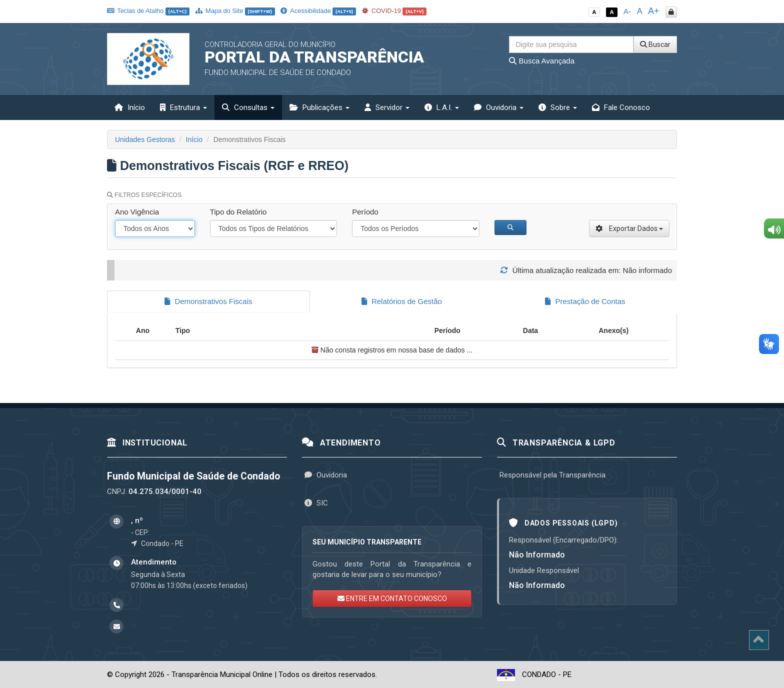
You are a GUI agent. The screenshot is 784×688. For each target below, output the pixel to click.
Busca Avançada (542, 61)
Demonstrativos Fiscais (208, 301)
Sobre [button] (558, 107)
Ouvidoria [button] (499, 107)
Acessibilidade (318, 11)
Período (365, 212)
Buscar (655, 44)
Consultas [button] (248, 107)
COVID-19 (394, 11)
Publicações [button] (319, 107)
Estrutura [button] (183, 107)
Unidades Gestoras (145, 139)
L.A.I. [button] (442, 107)
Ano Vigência (137, 212)
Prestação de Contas (585, 301)
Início (130, 107)
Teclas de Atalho (148, 11)
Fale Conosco (621, 107)
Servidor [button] (387, 107)
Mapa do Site (235, 11)
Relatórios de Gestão (402, 301)
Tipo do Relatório (238, 212)
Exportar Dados (629, 228)
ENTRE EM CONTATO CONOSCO (392, 597)
